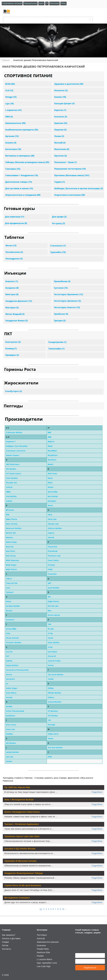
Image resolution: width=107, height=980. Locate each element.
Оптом (5, 945)
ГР (47, 3)
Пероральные (30, 3)
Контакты (7, 949)
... (67, 909)
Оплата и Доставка (11, 938)
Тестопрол (42, 935)
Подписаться (90, 968)
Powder (40, 956)
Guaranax (41, 945)
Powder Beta (43, 949)
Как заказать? (9, 935)
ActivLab (41, 938)
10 (63, 909)
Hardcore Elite (43, 952)
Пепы (63, 3)
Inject (41, 3)
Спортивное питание (12, 3)
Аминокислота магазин (48, 942)
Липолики (54, 3)
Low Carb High (44, 966)
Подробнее (97, 792)
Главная (6, 930)
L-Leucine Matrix (44, 959)
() (41, 909)
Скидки (6, 942)
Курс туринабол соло (47, 963)
